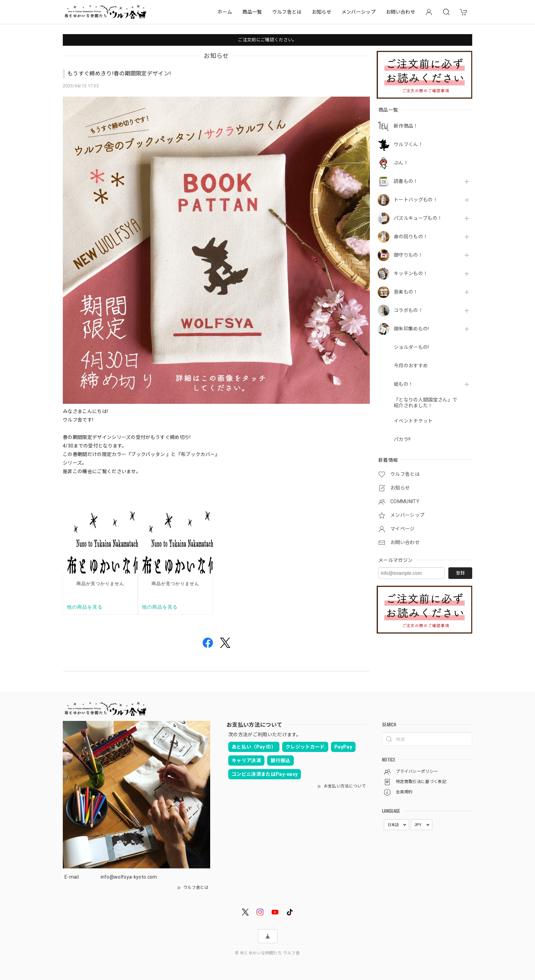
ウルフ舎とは (287, 12)
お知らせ (322, 12)
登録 (460, 573)
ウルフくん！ (408, 144)
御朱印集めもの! (411, 329)
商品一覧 (252, 12)
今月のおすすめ (411, 366)
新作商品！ (406, 126)
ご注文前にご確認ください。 (267, 40)
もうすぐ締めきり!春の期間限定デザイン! (119, 74)
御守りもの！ (408, 255)
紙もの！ (403, 384)
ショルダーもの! (411, 347)
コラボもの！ (408, 310)
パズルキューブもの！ (418, 218)
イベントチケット (413, 421)
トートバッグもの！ (416, 200)
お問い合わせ (401, 12)
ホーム (225, 12)
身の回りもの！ (411, 237)
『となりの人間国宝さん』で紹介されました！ (425, 403)
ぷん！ (401, 163)
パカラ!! (402, 439)
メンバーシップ (359, 12)
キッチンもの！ (411, 273)
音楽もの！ (406, 292)
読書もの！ (406, 181)
